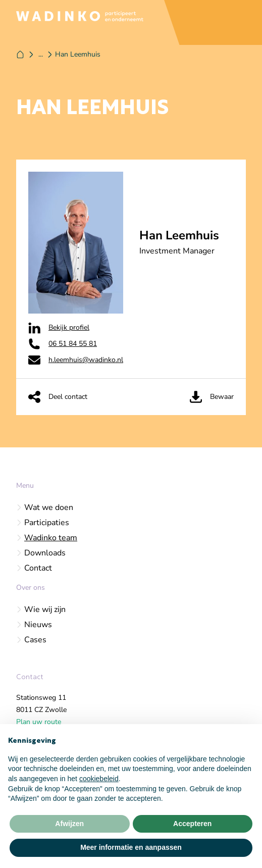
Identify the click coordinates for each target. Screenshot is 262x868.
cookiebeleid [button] (99, 779)
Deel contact (58, 397)
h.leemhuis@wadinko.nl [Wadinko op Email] (76, 360)
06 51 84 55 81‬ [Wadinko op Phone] (63, 344)
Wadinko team (47, 538)
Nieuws (34, 625)
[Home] (20, 55)
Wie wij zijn (41, 609)
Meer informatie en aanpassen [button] (131, 847)
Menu (25, 486)
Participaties (43, 523)
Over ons (31, 588)
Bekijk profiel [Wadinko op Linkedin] (59, 328)
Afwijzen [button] (69, 824)
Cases (31, 640)
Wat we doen (45, 507)
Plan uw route (39, 722)
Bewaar (212, 397)
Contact (34, 568)
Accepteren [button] (192, 824)
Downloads (41, 553)
